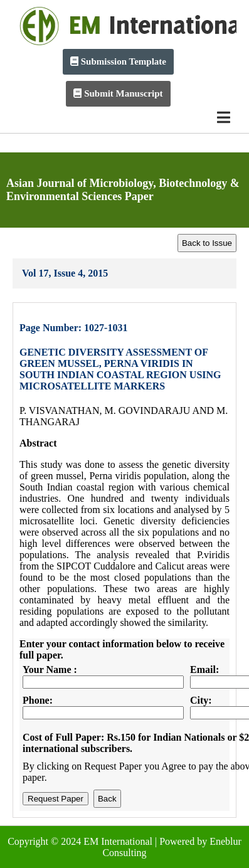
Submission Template (118, 61)
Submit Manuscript (118, 93)
